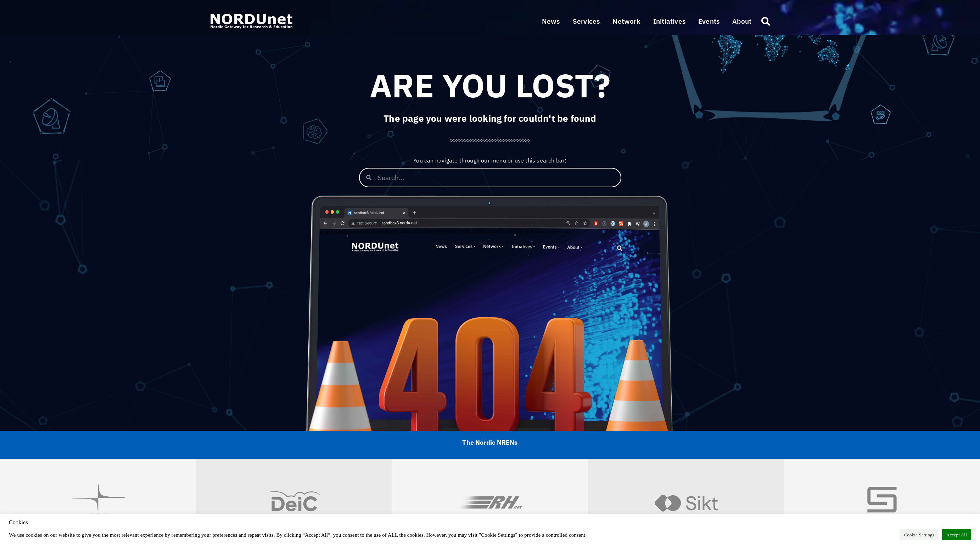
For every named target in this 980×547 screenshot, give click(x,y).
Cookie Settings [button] (919, 535)
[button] (586, 21)
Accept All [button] (957, 535)
